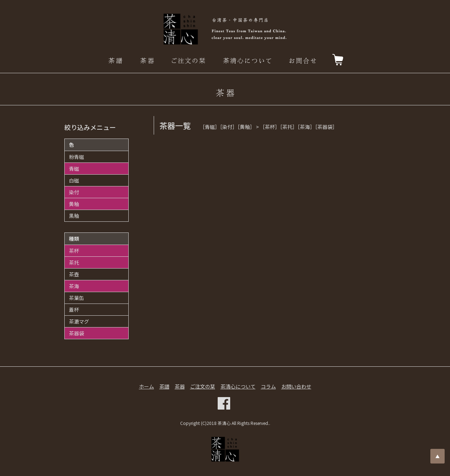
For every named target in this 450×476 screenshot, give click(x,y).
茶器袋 (76, 333)
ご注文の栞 (203, 386)
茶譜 (164, 386)
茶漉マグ (79, 321)
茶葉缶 (76, 298)
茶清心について (238, 386)
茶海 (74, 286)
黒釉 (74, 216)
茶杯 (74, 251)
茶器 (180, 386)
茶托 (74, 262)
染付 (74, 192)
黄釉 (74, 204)
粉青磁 (76, 157)
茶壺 (74, 274)
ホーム (147, 386)
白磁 (74, 180)
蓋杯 (74, 310)
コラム (268, 386)
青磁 (74, 169)
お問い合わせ (296, 386)
